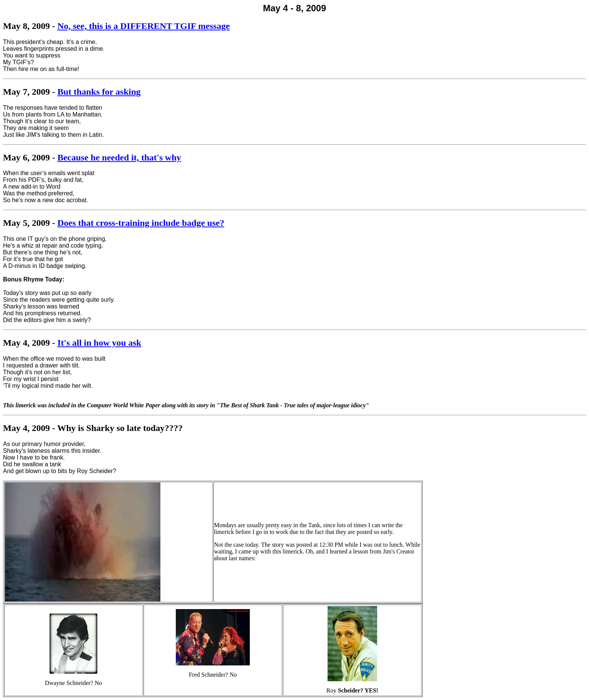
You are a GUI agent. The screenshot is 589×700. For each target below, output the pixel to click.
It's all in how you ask (99, 343)
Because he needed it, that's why (119, 157)
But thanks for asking (99, 92)
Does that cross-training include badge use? (141, 223)
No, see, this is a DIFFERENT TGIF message (144, 26)
